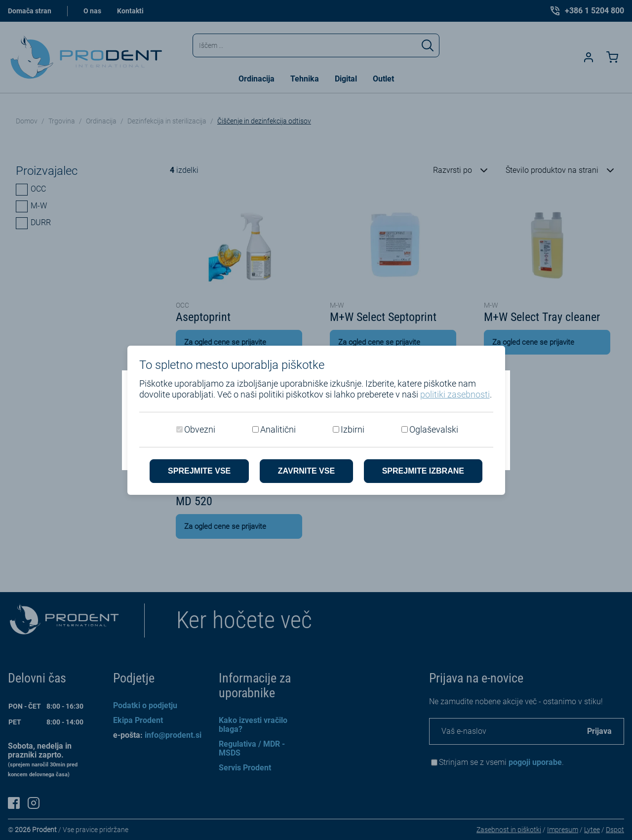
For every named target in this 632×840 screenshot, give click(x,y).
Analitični (278, 429)
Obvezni (200, 429)
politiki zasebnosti (455, 394)
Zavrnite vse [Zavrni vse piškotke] (306, 471)
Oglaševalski (434, 429)
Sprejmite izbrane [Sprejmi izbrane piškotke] (423, 471)
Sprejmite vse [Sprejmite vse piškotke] (199, 471)
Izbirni (353, 429)
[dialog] (316, 420)
